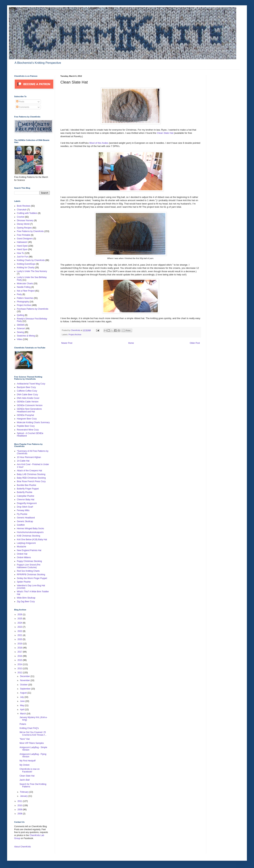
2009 (20, 810)
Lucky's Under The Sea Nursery (32, 271)
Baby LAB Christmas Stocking (31, 474)
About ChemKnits (22, 847)
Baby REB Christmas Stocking (31, 478)
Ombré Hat (22, 554)
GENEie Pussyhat (25, 415)
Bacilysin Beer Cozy (26, 387)
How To (20, 253)
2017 (20, 652)
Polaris (23, 724)
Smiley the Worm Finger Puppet (32, 578)
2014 (20, 664)
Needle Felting (24, 287)
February (25, 792)
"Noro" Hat (25, 739)
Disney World (23, 224)
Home (131, 343)
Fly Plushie (22, 514)
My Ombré (25, 765)
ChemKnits (76, 330)
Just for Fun (22, 257)
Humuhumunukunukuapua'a (30, 532)
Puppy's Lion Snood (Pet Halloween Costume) (29, 566)
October (24, 685)
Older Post (195, 343)
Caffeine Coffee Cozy (27, 391)
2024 (20, 623)
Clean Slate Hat (165, 133)
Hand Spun (22, 249)
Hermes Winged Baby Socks (30, 529)
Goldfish (21, 525)
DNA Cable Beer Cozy (27, 395)
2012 (20, 673)
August (24, 693)
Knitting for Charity (26, 268)
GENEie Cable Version (28, 402)
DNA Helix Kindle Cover (28, 398)
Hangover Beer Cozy (27, 419)
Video (20, 339)
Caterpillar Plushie (25, 496)
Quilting (21, 315)
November (25, 680)
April (22, 710)
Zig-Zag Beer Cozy (26, 602)
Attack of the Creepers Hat (29, 471)
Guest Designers (25, 239)
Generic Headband (26, 518)
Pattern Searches (25, 298)
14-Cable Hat (23, 461)
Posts (20, 102)
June (23, 701)
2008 (20, 814)
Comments (23, 107)
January (24, 796)
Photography (23, 302)
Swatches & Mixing (26, 336)
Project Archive (75, 335)
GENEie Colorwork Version (30, 405)
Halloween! (22, 242)
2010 (20, 805)
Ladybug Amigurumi (26, 543)
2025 (20, 619)
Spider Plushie (24, 582)
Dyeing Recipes (24, 228)
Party (19, 294)
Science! (21, 328)
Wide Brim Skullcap (26, 598)
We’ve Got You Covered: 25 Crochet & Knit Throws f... (33, 734)
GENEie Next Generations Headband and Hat (29, 410)
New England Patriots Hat (29, 550)
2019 (20, 644)
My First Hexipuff (28, 761)
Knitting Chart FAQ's (29, 728)
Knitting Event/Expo (26, 264)
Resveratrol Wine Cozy (28, 430)
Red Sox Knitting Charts (28, 571)
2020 (20, 639)
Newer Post (67, 343)
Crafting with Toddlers (27, 213)
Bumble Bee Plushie (26, 485)
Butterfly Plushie (25, 492)
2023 (20, 627)
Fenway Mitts (23, 510)
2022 (20, 631)
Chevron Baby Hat (26, 500)
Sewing (20, 332)
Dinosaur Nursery (25, 220)
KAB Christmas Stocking (29, 536)
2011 (20, 801)
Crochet (21, 217)
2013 (20, 668)
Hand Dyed (22, 246)
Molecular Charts (25, 284)
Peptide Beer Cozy (26, 426)
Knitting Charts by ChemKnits (31, 260)
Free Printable (24, 235)
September (26, 689)
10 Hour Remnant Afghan (29, 457)
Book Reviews (24, 206)
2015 (20, 660)
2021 (20, 635)
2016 (20, 656)
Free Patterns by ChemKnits (30, 231)
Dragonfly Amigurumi (27, 503)
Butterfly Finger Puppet (28, 489)
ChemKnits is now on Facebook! (30, 770)
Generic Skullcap (25, 521)
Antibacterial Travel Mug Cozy (31, 384)
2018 (20, 648)
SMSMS (21, 325)
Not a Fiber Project (26, 291)
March (23, 714)
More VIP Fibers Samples (32, 743)
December (25, 676)
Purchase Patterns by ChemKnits (33, 309)
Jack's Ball (25, 780)
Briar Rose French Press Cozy (31, 481)
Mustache (21, 547)
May (22, 705)
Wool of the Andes (99, 143)
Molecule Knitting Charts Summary (33, 422)
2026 (20, 614)
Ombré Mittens (24, 557)
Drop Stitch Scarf (25, 507)
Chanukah (22, 210)
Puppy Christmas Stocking (29, 561)
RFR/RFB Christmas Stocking (31, 575)
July (22, 697)
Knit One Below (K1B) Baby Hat (32, 540)
